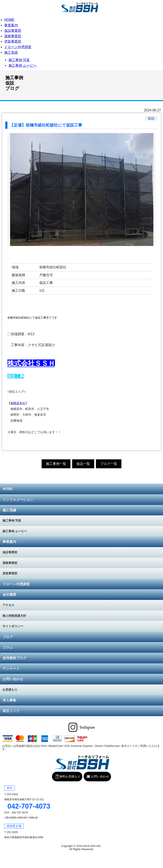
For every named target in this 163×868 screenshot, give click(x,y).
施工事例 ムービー (22, 65)
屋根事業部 (13, 36)
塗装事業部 (13, 41)
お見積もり (10, 690)
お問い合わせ (13, 679)
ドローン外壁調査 (18, 47)
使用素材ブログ (14, 658)
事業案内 (11, 25)
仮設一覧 (83, 464)
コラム (8, 647)
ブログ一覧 (109, 464)
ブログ (8, 637)
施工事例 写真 (19, 60)
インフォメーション (18, 499)
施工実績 (11, 52)
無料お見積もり (159, 6)
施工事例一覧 (56, 464)
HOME (9, 20)
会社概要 (9, 594)
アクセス (8, 605)
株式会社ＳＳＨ (31, 363)
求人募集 (9, 700)
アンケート (11, 669)
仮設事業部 (13, 31)
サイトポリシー (13, 626)
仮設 (151, 118)
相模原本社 (18, 403)
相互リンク (11, 711)
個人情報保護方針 (14, 616)
